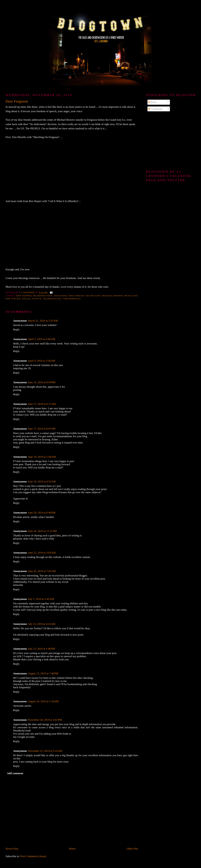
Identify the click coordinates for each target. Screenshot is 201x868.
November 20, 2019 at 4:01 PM (45, 720)
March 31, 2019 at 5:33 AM (43, 321)
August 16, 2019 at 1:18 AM (43, 701)
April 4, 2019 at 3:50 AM (42, 361)
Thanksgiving (52, 299)
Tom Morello (72, 299)
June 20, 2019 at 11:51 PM (42, 531)
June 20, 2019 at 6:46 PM (42, 513)
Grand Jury (93, 296)
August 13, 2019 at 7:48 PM (43, 673)
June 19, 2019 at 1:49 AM (42, 457)
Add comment (15, 773)
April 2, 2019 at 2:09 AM (42, 339)
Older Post (132, 849)
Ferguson (60, 296)
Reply (16, 330)
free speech (76, 296)
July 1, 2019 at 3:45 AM (41, 599)
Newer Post (12, 849)
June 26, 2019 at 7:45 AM (42, 571)
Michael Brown (112, 296)
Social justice (32, 299)
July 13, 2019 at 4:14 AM (42, 624)
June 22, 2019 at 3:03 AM (42, 553)
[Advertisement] (171, 141)
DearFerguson (43, 296)
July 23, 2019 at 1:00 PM (41, 649)
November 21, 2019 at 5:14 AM (45, 751)
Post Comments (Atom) (33, 856)
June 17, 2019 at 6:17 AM (42, 404)
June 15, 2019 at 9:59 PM (42, 382)
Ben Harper (24, 296)
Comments (155, 109)
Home (72, 849)
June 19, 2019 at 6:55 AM (42, 482)
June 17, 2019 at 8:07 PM (42, 429)
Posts (152, 102)
